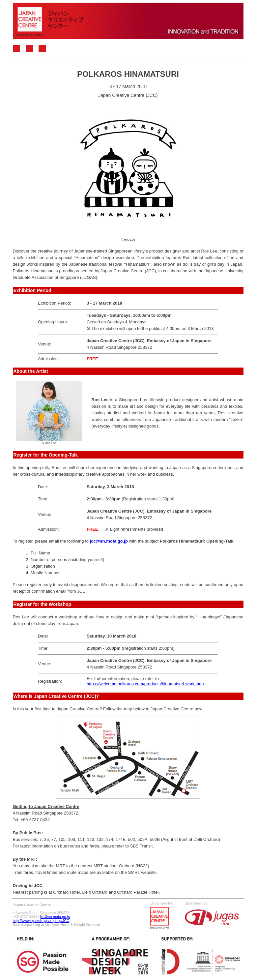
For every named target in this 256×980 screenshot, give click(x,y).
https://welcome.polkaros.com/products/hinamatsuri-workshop (145, 684)
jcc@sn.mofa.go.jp (55, 917)
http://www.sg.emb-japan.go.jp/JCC (41, 921)
